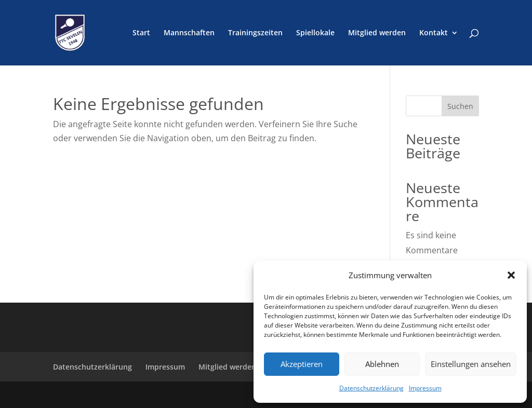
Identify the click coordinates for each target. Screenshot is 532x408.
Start (141, 33)
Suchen (460, 106)
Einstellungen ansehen (471, 364)
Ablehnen (382, 364)
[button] (511, 275)
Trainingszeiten (255, 33)
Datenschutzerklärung (371, 388)
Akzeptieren (302, 364)
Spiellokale (315, 33)
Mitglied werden (377, 33)
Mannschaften (189, 33)
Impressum (425, 388)
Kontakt (434, 33)
